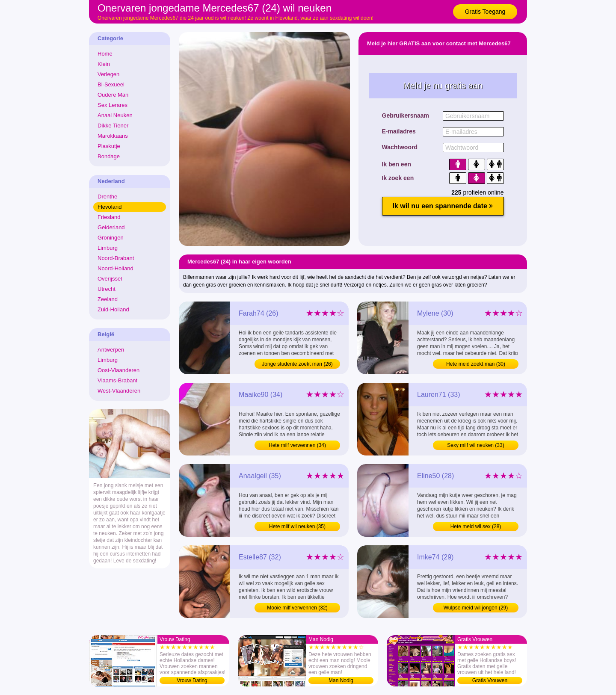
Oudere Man (113, 95)
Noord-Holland (115, 268)
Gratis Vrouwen (490, 680)
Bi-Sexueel (111, 84)
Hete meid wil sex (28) (476, 526)
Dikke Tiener (113, 126)
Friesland (109, 217)
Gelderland (111, 227)
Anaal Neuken (115, 115)
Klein (104, 64)
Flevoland (110, 207)
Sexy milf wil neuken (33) (475, 445)
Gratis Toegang (485, 12)
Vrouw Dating (192, 680)
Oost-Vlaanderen (118, 370)
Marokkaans (113, 136)
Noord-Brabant (116, 258)
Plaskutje (109, 146)
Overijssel (110, 279)
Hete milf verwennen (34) (297, 445)
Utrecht (107, 289)
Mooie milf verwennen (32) (297, 608)
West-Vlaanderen (119, 391)
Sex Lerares (113, 105)
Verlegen (108, 74)
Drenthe (107, 197)
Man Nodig (341, 680)
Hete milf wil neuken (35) (297, 526)
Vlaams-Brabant (117, 380)
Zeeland (108, 299)
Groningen (111, 238)
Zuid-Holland (113, 309)
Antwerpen (111, 350)
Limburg (108, 248)
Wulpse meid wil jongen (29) (476, 608)
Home (105, 54)
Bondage (109, 156)
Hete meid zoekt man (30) (476, 364)
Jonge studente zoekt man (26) (297, 364)
